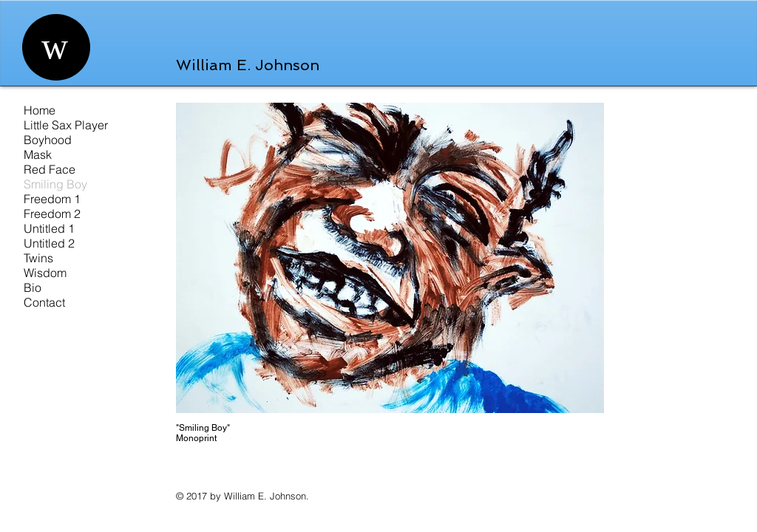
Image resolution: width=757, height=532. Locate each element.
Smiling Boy (55, 184)
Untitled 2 (49, 243)
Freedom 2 (52, 214)
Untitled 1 (49, 228)
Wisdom (45, 273)
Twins (38, 258)
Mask (38, 154)
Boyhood (48, 140)
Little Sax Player (66, 125)
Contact (44, 302)
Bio (33, 287)
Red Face (50, 169)
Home (40, 110)
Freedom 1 (52, 199)
